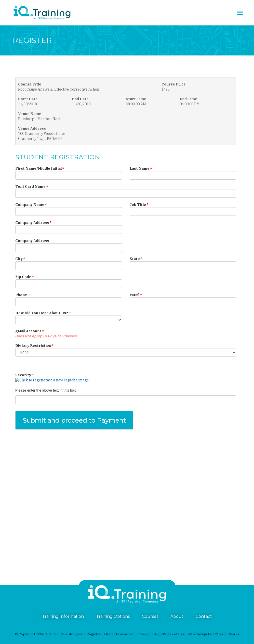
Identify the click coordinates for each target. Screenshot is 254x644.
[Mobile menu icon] (240, 13)
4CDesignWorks (226, 634)
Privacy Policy (148, 634)
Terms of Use (173, 634)
